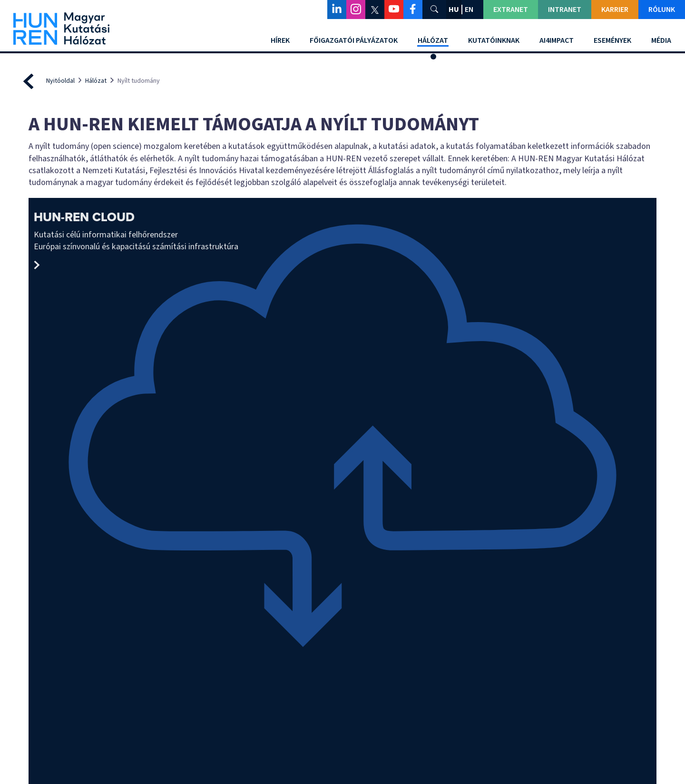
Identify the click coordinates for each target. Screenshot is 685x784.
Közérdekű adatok (554, 673)
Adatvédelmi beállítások (343, 767)
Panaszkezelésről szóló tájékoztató (570, 689)
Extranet (511, 10)
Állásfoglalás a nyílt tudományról (263, 503)
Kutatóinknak (494, 40)
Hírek (280, 40)
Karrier (615, 10)
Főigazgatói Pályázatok (354, 40)
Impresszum (220, 711)
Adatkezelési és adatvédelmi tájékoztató (577, 699)
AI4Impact (557, 40)
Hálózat (433, 40)
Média (661, 40)
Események (612, 40)
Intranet (565, 10)
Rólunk (662, 10)
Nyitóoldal (60, 81)
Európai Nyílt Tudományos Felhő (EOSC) (421, 503)
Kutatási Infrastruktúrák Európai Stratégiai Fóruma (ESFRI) (581, 503)
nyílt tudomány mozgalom (104, 503)
